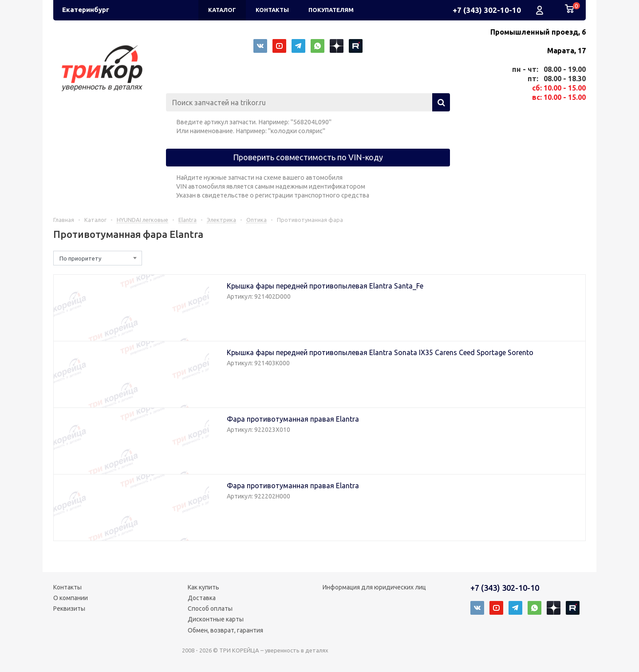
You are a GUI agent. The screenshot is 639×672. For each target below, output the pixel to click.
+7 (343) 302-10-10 (487, 10)
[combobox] (98, 258)
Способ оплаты (210, 609)
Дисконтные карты (216, 619)
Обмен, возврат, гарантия (225, 630)
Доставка (202, 598)
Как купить (203, 587)
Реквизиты (69, 609)
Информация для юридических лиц (374, 587)
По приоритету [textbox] (80, 258)
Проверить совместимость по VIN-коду (308, 157)
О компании (71, 598)
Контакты (67, 587)
